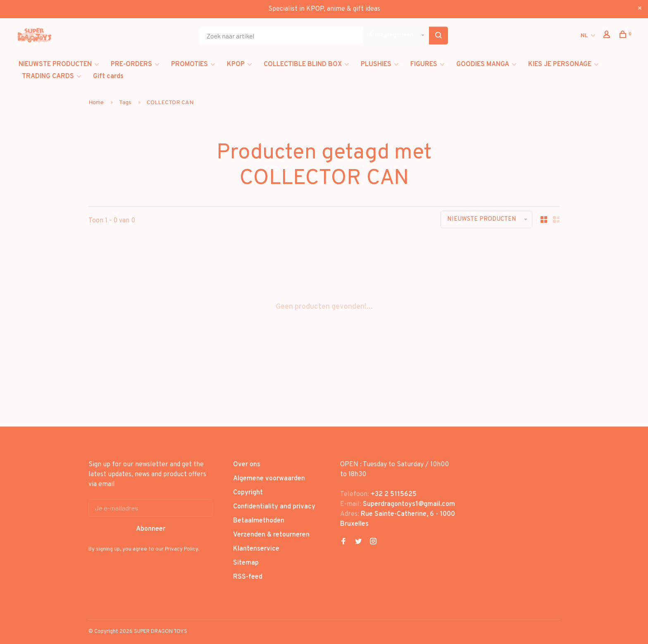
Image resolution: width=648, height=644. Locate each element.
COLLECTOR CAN (170, 103)
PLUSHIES (376, 64)
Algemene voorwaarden (269, 479)
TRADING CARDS (48, 76)
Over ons (247, 465)
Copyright (248, 493)
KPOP (236, 64)
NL (584, 36)
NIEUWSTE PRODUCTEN (55, 64)
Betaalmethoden (259, 521)
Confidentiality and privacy (274, 507)
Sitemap (246, 563)
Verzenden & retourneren (271, 535)
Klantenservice (256, 549)
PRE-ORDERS (131, 64)
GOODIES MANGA (483, 64)
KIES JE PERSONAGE (560, 64)
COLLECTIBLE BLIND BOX (303, 64)
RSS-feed (248, 577)
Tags (125, 103)
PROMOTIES (189, 64)
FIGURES (424, 64)
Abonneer (151, 529)
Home (96, 103)
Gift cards (108, 76)
